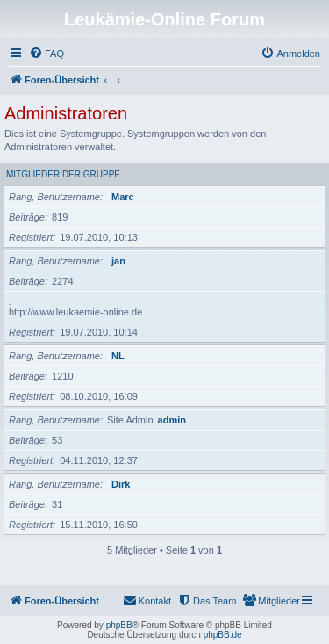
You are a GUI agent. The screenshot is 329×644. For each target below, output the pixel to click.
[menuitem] (46, 54)
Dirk (121, 484)
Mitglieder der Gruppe (63, 174)
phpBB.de (223, 635)
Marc (123, 197)
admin (172, 420)
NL (118, 356)
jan (118, 261)
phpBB (119, 625)
